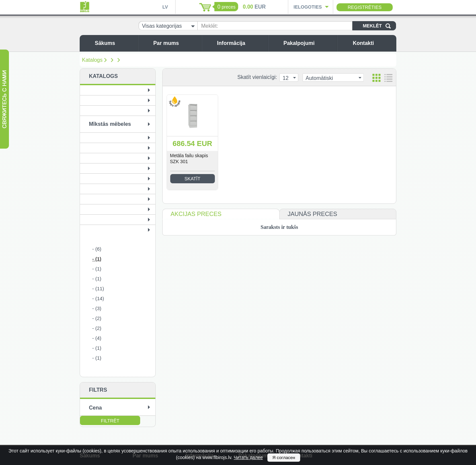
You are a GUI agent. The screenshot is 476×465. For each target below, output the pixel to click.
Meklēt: (210, 26)
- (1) (97, 259)
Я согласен (284, 458)
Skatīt (192, 179)
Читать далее (248, 457)
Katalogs (92, 60)
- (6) (97, 249)
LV (165, 7)
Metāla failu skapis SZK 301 (189, 159)
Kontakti (373, 43)
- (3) (97, 308)
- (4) (97, 338)
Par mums (176, 43)
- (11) (98, 288)
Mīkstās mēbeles (110, 124)
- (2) (97, 318)
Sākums (115, 43)
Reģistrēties (365, 7)
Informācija (241, 43)
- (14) (98, 298)
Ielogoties (308, 7)
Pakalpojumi (308, 43)
